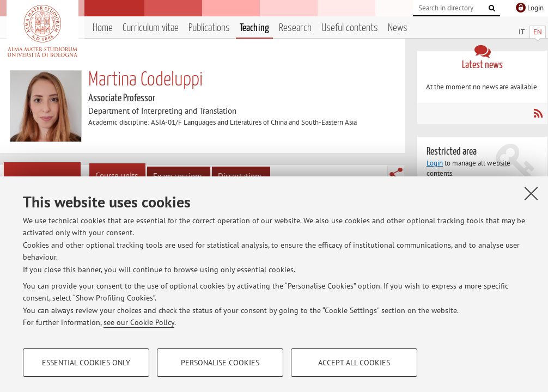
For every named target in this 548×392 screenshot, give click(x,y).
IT (522, 32)
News (398, 28)
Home (103, 28)
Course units (117, 176)
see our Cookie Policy (139, 322)
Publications (209, 28)
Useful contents (350, 28)
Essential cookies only (86, 363)
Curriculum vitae (151, 28)
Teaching (254, 28)
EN (538, 32)
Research (295, 28)
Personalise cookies (220, 363)
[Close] (531, 193)
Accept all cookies (354, 363)
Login (435, 163)
